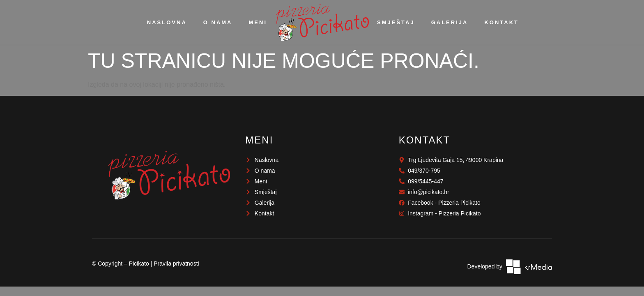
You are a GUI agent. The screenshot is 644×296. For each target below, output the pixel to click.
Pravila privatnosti (176, 264)
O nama (218, 22)
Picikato (139, 264)
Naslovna (167, 22)
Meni (258, 22)
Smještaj (396, 22)
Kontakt (501, 22)
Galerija (450, 22)
